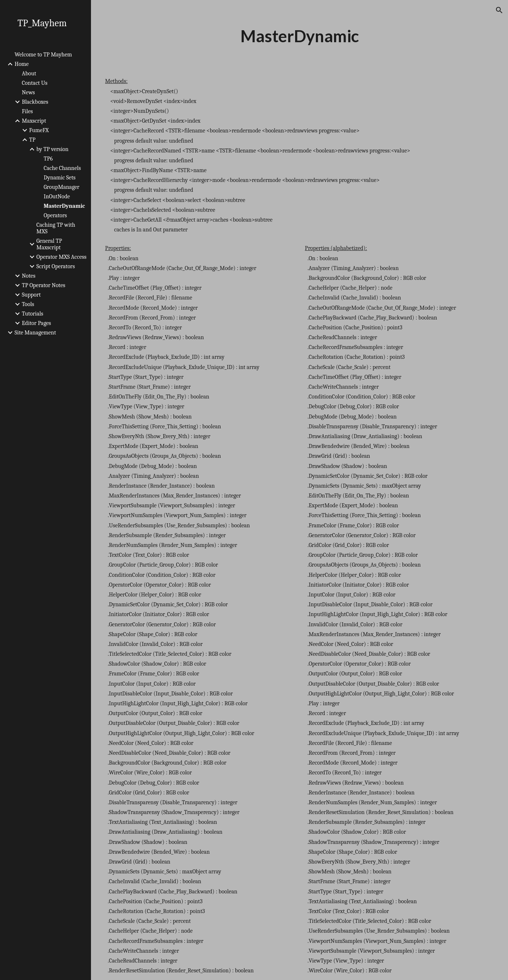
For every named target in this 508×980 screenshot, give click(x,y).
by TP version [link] (52, 149)
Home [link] (22, 64)
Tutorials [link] (33, 314)
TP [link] (32, 140)
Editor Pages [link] (36, 323)
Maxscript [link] (34, 121)
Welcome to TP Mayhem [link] (43, 55)
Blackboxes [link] (35, 102)
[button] (499, 10)
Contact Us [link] (35, 83)
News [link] (28, 92)
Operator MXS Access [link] (61, 257)
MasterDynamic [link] (64, 206)
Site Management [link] (35, 333)
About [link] (29, 74)
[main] (299, 36)
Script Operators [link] (56, 266)
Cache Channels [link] (62, 168)
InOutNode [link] (57, 197)
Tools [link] (28, 304)
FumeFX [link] (39, 130)
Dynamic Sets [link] (60, 178)
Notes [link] (29, 276)
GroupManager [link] (61, 187)
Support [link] (31, 295)
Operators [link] (55, 215)
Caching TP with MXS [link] (56, 228)
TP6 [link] (48, 159)
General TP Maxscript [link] (49, 244)
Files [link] (27, 111)
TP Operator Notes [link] (43, 285)
